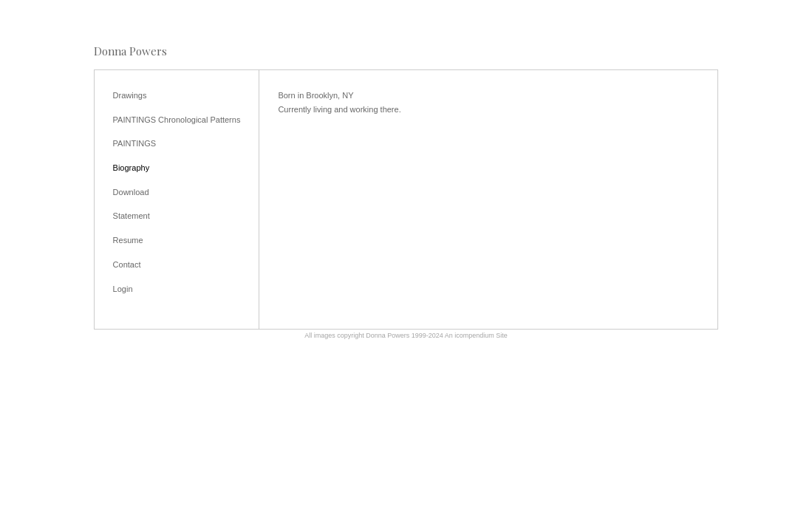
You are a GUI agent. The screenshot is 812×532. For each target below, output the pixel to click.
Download (131, 192)
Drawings (130, 95)
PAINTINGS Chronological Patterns (177, 120)
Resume (128, 240)
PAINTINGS (134, 143)
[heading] (130, 51)
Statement (132, 216)
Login (123, 289)
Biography (132, 168)
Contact (127, 265)
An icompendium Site (476, 335)
